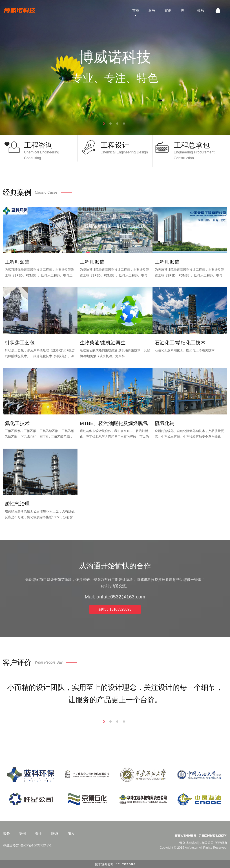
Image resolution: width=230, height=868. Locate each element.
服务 (152, 11)
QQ (218, 11)
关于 (184, 11)
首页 (136, 11)
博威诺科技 (20, 11)
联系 (200, 11)
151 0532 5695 (126, 863)
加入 (71, 835)
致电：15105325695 (115, 610)
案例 (168, 11)
